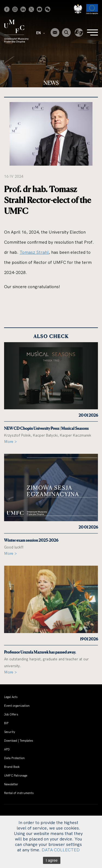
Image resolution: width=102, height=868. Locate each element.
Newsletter (11, 784)
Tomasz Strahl (34, 252)
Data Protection (14, 758)
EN (41, 33)
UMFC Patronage (16, 775)
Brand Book (12, 767)
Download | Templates (18, 741)
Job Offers (11, 714)
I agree (52, 860)
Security (10, 732)
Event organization (17, 706)
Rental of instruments (19, 793)
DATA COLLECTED (61, 850)
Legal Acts (11, 697)
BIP (6, 723)
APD (7, 749)
